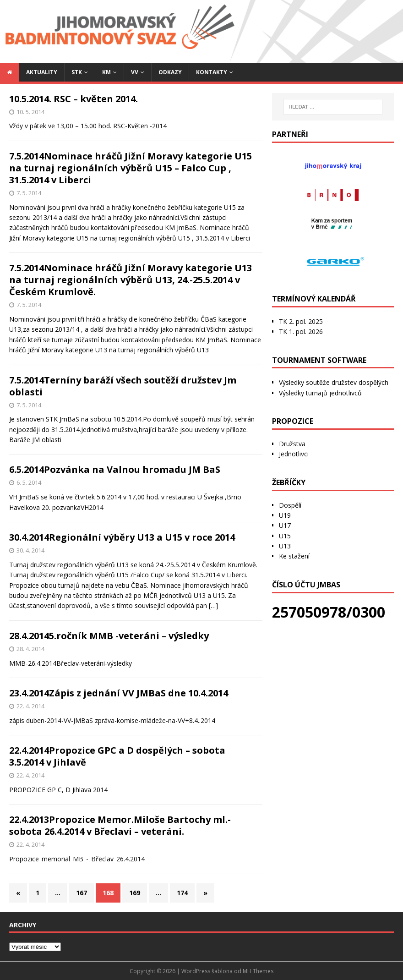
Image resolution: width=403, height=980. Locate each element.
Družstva (292, 444)
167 (82, 893)
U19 (285, 515)
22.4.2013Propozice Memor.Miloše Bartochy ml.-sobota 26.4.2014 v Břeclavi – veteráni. (120, 825)
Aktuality (42, 72)
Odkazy (170, 72)
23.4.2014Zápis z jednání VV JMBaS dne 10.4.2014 (119, 693)
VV (135, 72)
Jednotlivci (294, 454)
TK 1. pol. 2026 (301, 331)
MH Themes (258, 971)
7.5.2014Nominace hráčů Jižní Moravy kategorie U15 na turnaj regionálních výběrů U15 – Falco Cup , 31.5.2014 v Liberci (131, 168)
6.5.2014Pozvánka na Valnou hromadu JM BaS (115, 469)
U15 (285, 536)
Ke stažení (294, 556)
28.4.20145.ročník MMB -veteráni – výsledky (109, 636)
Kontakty (212, 72)
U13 (285, 546)
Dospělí (290, 505)
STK (77, 72)
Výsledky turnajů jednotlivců (320, 393)
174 (182, 893)
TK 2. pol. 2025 (301, 321)
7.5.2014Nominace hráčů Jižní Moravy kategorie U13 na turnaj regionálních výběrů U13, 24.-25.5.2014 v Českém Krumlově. (131, 280)
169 (135, 893)
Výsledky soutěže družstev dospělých (334, 382)
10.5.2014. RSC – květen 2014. (74, 99)
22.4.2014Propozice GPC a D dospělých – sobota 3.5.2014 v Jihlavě (117, 756)
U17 (285, 525)
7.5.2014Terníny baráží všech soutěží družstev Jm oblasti (123, 386)
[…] (213, 605)
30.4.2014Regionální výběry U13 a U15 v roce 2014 (122, 537)
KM (106, 72)
